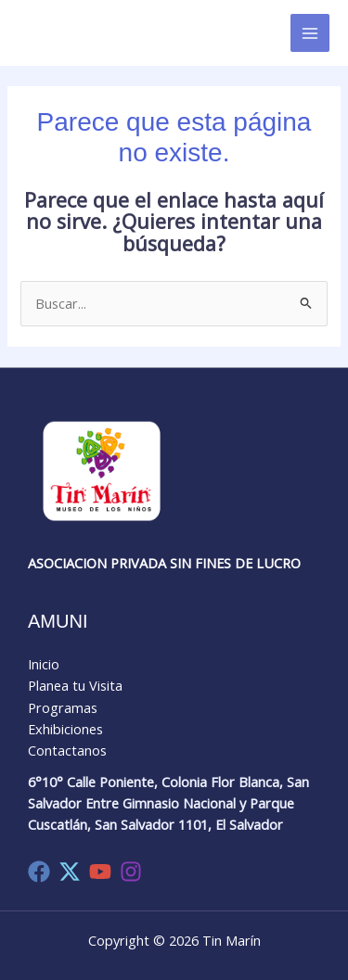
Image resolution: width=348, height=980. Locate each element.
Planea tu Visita (75, 685)
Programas (63, 707)
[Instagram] (131, 872)
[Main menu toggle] (310, 33)
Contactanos (67, 750)
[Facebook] (39, 872)
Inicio (44, 664)
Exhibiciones (65, 729)
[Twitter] (70, 872)
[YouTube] (100, 872)
